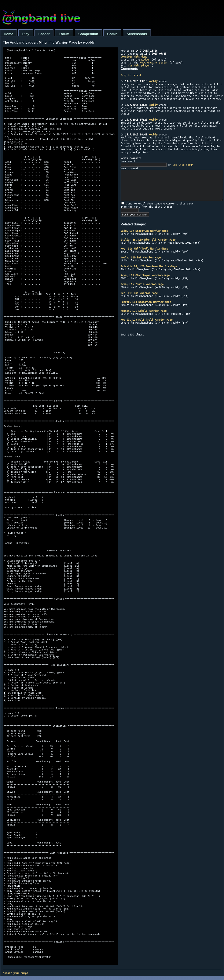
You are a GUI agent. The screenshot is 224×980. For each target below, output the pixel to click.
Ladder (44, 34)
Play (26, 34)
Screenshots (137, 34)
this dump (134, 57)
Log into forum (183, 165)
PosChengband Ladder (154, 62)
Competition (88, 34)
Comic (112, 34)
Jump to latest (131, 75)
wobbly (153, 81)
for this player (139, 65)
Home (8, 34)
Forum (64, 34)
